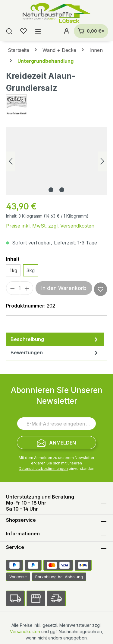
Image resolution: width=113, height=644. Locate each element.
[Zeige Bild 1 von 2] (51, 190)
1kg (13, 270)
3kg (31, 270)
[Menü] (38, 31)
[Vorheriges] (11, 161)
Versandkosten (25, 631)
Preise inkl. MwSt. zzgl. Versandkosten (50, 226)
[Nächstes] (102, 161)
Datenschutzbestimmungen (43, 469)
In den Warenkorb (64, 288)
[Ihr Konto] (67, 31)
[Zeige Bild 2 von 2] (62, 190)
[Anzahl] (20, 288)
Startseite (19, 50)
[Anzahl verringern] (12, 288)
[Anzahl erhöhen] (27, 288)
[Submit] (56, 443)
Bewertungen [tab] (55, 352)
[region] (56, 161)
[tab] (55, 339)
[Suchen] (9, 31)
